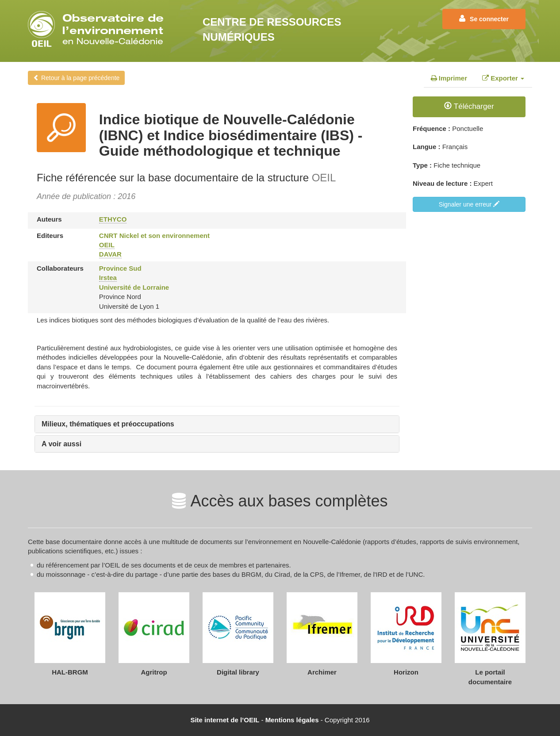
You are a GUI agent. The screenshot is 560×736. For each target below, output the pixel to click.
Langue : (427, 147)
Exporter (503, 78)
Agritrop (154, 672)
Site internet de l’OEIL (225, 720)
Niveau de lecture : (442, 183)
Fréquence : (432, 128)
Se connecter (484, 19)
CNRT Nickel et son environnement (154, 236)
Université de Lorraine (134, 287)
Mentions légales (292, 720)
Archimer (322, 672)
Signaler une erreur (469, 204)
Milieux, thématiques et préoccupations (108, 424)
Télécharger (469, 106)
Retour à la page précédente (76, 78)
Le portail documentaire (490, 677)
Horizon (406, 672)
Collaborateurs (60, 268)
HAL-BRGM (70, 672)
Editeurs (50, 236)
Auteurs (49, 219)
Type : (422, 165)
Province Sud (120, 268)
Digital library (238, 672)
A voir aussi (61, 444)
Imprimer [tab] (449, 78)
